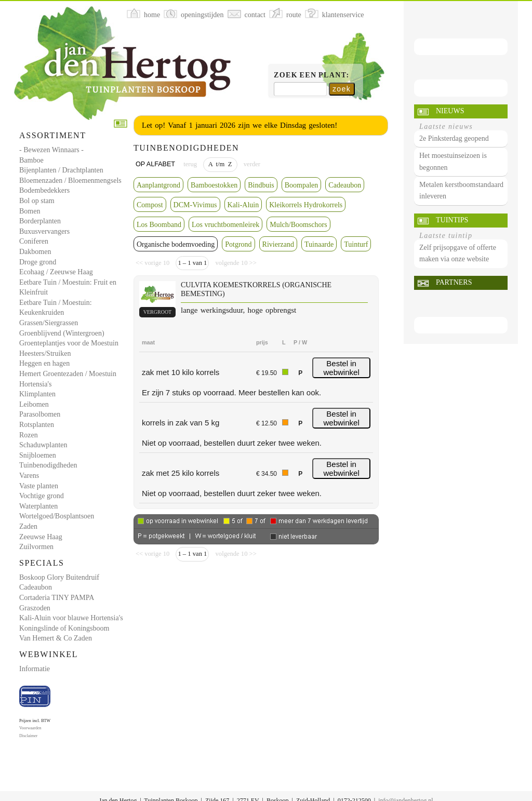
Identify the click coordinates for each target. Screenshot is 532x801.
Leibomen (34, 404)
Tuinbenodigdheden (48, 465)
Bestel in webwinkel (342, 368)
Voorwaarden (30, 728)
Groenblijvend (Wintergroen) (62, 333)
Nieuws (450, 111)
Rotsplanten (37, 425)
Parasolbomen (40, 414)
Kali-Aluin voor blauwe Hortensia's (71, 618)
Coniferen (34, 241)
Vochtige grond (42, 496)
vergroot (157, 312)
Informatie (35, 669)
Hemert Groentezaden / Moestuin (68, 374)
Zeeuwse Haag (41, 537)
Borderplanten (40, 221)
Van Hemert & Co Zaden (56, 638)
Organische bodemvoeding (176, 244)
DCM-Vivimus (195, 205)
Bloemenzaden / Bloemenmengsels (70, 181)
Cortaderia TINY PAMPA (57, 598)
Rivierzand (278, 244)
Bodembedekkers (44, 190)
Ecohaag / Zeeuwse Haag (56, 272)
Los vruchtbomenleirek (225, 225)
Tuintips (452, 220)
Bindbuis (261, 185)
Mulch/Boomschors (298, 225)
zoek (342, 89)
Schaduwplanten (43, 445)
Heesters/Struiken (45, 353)
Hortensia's (35, 384)
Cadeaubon (36, 587)
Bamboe (31, 160)
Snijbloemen (38, 455)
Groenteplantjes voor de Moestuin (69, 343)
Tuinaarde (319, 244)
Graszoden (35, 608)
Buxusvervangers (44, 231)
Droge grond (38, 262)
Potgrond (238, 244)
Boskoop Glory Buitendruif (59, 577)
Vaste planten (39, 486)
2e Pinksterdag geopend (454, 138)
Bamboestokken (214, 185)
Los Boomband (159, 225)
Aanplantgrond (158, 185)
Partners (454, 282)
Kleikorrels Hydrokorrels (306, 205)
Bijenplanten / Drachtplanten (61, 170)
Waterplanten (38, 506)
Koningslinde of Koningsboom (64, 628)
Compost (150, 205)
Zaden (28, 526)
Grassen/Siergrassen (49, 323)
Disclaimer (28, 736)
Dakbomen (35, 252)
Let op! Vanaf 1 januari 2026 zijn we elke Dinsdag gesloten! (240, 125)
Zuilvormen (36, 547)
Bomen (30, 211)
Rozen (29, 435)
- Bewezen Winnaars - (51, 150)
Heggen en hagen (44, 363)
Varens (29, 476)
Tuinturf (356, 244)
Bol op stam (37, 201)
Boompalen (302, 185)
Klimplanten (37, 394)
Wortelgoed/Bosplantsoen (57, 516)
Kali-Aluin (243, 205)
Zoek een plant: (312, 75)
